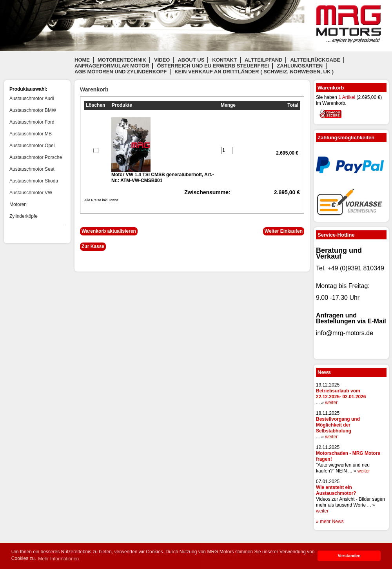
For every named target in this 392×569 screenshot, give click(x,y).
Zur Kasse (93, 246)
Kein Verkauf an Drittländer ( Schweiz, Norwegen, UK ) (254, 72)
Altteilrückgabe (315, 60)
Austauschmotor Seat (32, 169)
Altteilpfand (264, 60)
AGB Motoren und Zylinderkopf (121, 72)
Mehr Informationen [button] (58, 559)
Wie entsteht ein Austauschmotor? (336, 490)
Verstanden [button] (349, 556)
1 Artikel (347, 97)
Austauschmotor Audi (32, 98)
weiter (331, 403)
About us (191, 60)
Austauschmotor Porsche (36, 157)
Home (82, 60)
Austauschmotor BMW (33, 110)
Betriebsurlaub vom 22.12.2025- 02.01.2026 (341, 394)
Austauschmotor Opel (32, 146)
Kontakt (224, 60)
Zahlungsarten (300, 66)
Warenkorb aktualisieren (109, 231)
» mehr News (330, 522)
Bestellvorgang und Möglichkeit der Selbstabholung (338, 425)
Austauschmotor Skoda (34, 181)
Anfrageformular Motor (112, 66)
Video (162, 60)
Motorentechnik (122, 60)
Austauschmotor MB (31, 134)
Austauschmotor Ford (32, 122)
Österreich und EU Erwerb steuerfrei (213, 66)
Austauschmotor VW (31, 193)
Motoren (18, 204)
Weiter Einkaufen (284, 231)
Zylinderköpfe (24, 216)
